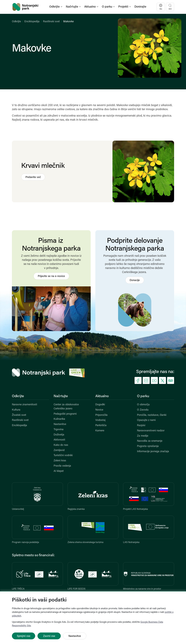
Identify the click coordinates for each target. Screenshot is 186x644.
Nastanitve (60, 424)
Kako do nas (61, 445)
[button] (56, 7)
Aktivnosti (59, 440)
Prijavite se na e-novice (51, 276)
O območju (143, 405)
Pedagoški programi (65, 414)
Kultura (16, 410)
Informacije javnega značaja (153, 452)
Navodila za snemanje (150, 441)
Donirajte (140, 7)
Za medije (143, 436)
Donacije (135, 280)
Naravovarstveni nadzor (151, 431)
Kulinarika (59, 419)
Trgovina (59, 430)
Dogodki (100, 405)
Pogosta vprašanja (148, 446)
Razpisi (141, 425)
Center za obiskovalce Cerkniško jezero (66, 407)
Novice (99, 410)
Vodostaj (100, 420)
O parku (143, 396)
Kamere (100, 431)
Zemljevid (59, 450)
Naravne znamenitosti (24, 405)
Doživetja (59, 435)
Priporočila (101, 415)
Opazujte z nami (146, 420)
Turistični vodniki (63, 455)
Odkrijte (16, 22)
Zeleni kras (60, 461)
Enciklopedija (32, 22)
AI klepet (59, 471)
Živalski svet (19, 415)
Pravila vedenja (62, 466)
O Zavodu (143, 410)
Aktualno (102, 396)
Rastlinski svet (51, 22)
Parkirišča (101, 425)
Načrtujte (61, 396)
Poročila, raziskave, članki (152, 415)
